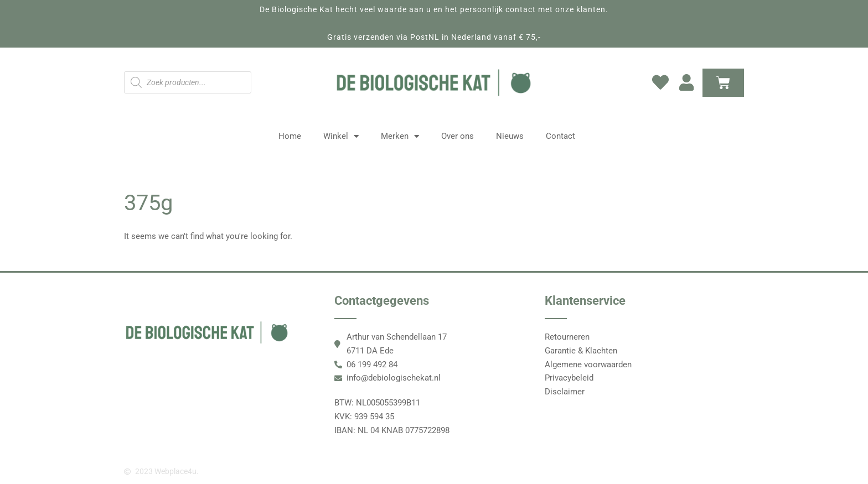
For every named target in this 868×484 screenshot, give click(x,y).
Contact (560, 136)
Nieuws (510, 136)
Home (290, 136)
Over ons (458, 136)
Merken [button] (400, 136)
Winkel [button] (341, 136)
